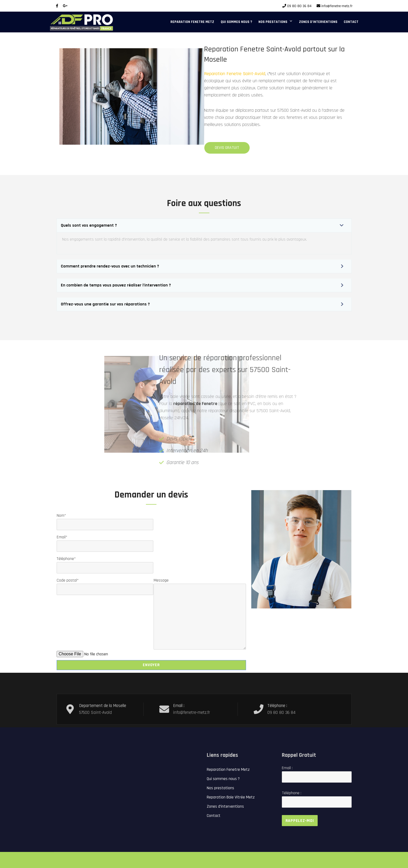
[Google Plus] (65, 6)
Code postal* (105, 585)
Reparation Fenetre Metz (192, 22)
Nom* (105, 520)
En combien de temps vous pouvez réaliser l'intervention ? (116, 285)
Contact (351, 22)
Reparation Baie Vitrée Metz (231, 797)
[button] (204, 225)
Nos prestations (273, 22)
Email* (105, 542)
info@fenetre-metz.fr (337, 6)
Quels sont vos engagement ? (89, 225)
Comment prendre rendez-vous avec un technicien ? (110, 266)
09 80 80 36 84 (299, 6)
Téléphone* (105, 563)
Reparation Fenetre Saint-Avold (215, 74)
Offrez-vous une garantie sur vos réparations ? (105, 304)
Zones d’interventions (318, 22)
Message (200, 584)
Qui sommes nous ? (236, 22)
